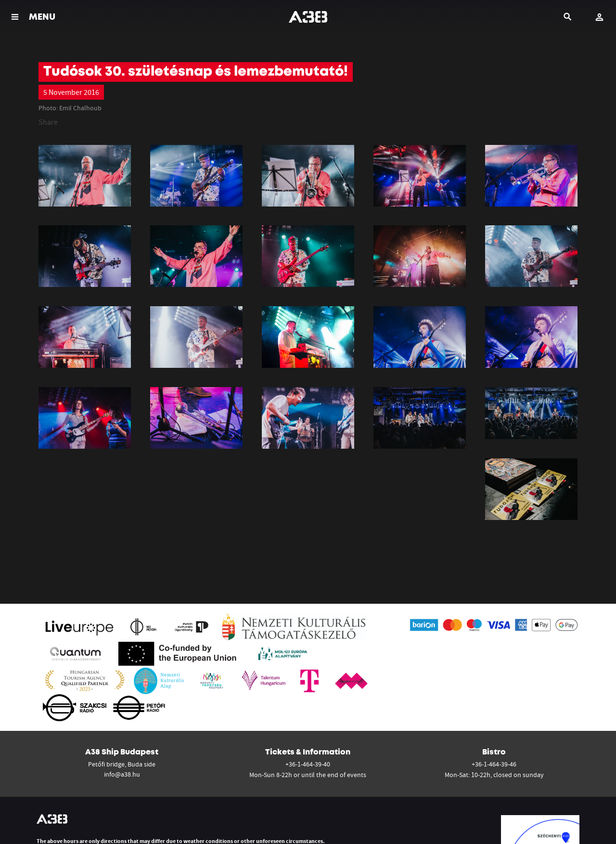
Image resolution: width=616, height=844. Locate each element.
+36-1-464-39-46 (494, 764)
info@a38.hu (122, 774)
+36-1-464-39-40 (308, 764)
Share (48, 122)
